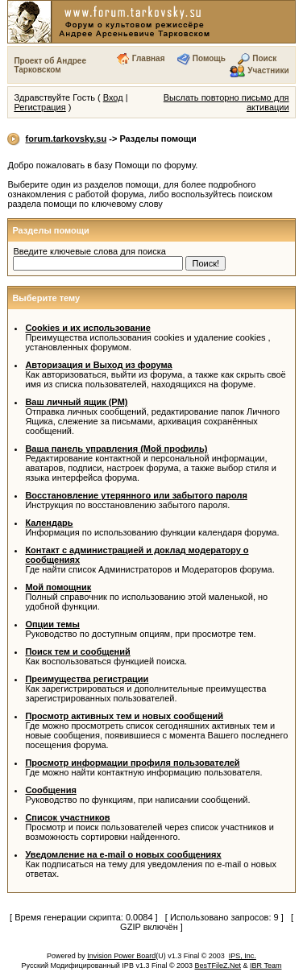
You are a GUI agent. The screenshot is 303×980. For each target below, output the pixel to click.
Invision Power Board (121, 956)
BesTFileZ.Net (218, 966)
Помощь (209, 58)
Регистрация (39, 107)
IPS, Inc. (243, 956)
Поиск (264, 58)
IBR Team (266, 966)
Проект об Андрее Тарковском (50, 65)
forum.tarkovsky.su (66, 139)
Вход (113, 97)
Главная (149, 58)
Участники (268, 70)
